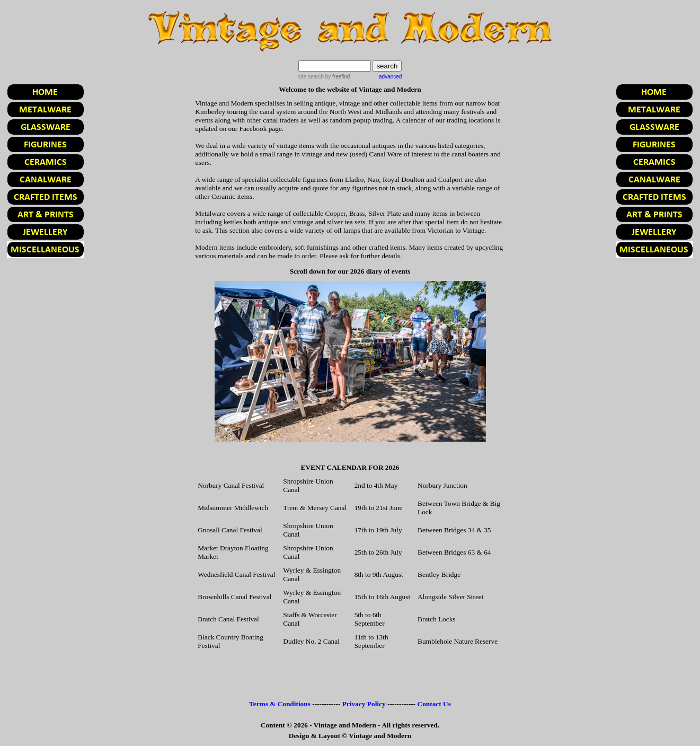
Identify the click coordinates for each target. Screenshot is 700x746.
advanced (390, 77)
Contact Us (434, 704)
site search (311, 77)
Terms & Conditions (280, 704)
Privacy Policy (364, 704)
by (337, 77)
